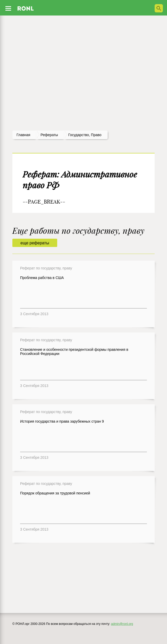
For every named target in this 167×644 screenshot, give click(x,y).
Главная (23, 135)
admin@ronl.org (122, 624)
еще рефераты (35, 243)
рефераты (49, 135)
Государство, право (85, 135)
